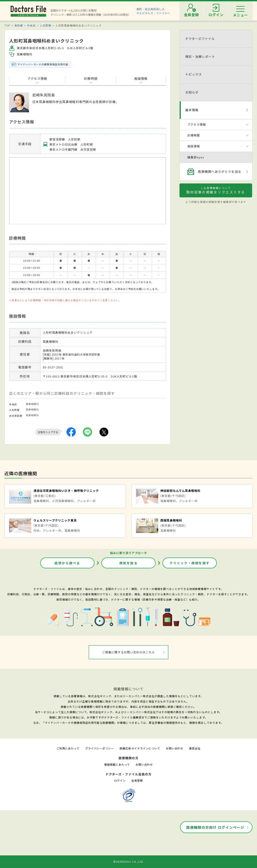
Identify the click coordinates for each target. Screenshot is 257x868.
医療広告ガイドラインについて (140, 748)
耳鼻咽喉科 (32, 404)
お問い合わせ (175, 748)
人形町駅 (46, 25)
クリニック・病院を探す (190, 563)
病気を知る (129, 563)
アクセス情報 (37, 78)
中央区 (31, 25)
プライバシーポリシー (99, 748)
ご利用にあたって (68, 748)
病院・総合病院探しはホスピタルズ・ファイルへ (153, 11)
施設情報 (141, 78)
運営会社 (195, 748)
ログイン (120, 780)
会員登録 (137, 780)
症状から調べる (67, 563)
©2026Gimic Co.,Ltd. (128, 861)
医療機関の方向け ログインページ (215, 827)
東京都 (19, 25)
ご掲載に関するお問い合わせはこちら (129, 652)
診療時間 (91, 78)
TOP (7, 25)
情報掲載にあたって (117, 764)
